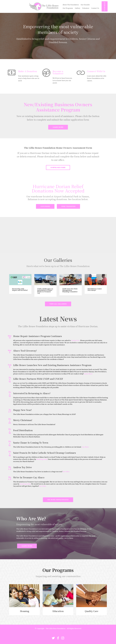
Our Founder (85, 5)
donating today (42, 459)
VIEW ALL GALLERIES (58, 304)
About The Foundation (71, 5)
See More (85, 447)
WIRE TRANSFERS (68, 206)
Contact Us (95, 8)
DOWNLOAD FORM (58, 168)
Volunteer (86, 8)
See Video (43, 486)
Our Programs (68, 8)
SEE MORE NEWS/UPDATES (58, 500)
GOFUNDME (45, 206)
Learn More (88, 374)
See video (66, 472)
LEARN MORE (58, 127)
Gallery (78, 8)
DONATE (105, 6)
